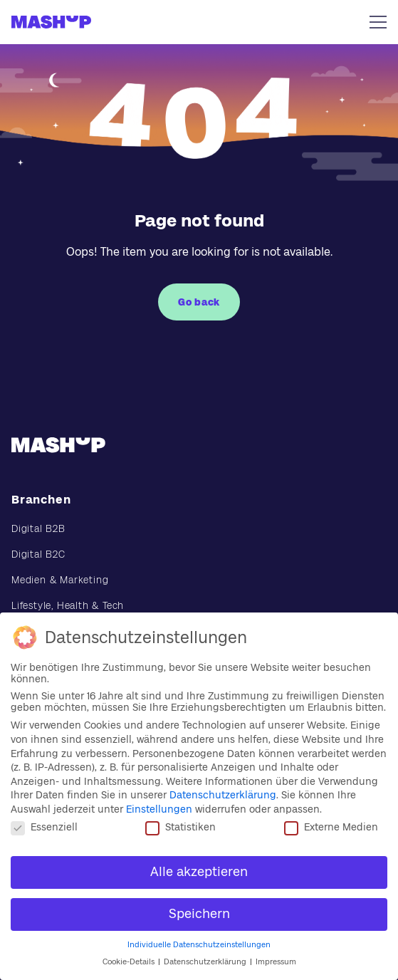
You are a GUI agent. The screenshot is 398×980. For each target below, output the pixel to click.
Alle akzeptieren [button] (199, 872)
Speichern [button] (199, 914)
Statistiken (180, 827)
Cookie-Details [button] (130, 962)
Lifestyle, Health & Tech (68, 605)
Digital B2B (38, 528)
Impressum (276, 962)
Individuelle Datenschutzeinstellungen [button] (199, 945)
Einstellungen (159, 809)
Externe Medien (331, 827)
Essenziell (44, 827)
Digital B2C (38, 554)
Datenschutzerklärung (223, 795)
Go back (199, 302)
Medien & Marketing (60, 580)
